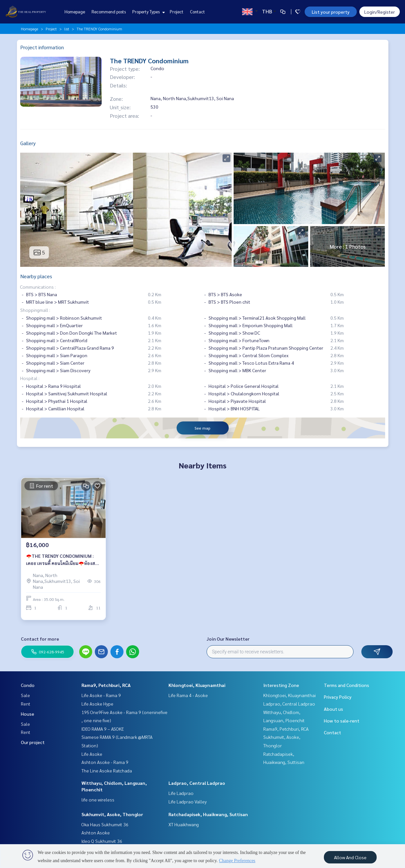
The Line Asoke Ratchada (107, 770)
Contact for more (40, 639)
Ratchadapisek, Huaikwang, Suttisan (208, 814)
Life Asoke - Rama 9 (101, 695)
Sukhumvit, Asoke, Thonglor (112, 814)
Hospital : (30, 378)
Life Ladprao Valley (188, 801)
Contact (197, 12)
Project (177, 12)
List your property (331, 12)
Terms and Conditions (347, 685)
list (67, 29)
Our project (33, 742)
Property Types (148, 12)
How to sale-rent (342, 721)
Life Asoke (92, 754)
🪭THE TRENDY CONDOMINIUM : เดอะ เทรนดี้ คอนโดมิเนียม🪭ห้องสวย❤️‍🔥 (63, 563)
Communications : (38, 287)
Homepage (75, 12)
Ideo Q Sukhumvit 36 (102, 841)
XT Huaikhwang (184, 824)
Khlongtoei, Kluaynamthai (197, 685)
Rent (26, 704)
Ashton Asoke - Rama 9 (105, 762)
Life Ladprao (181, 793)
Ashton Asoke (96, 832)
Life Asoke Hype (97, 704)
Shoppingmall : (35, 310)
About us (333, 709)
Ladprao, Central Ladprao (197, 783)
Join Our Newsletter (228, 639)
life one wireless (98, 799)
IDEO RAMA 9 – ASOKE (103, 729)
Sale (25, 695)
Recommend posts (109, 12)
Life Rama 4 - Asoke (188, 695)
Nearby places (36, 276)
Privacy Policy (338, 697)
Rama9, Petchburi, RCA (106, 685)
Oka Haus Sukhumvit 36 (105, 824)
